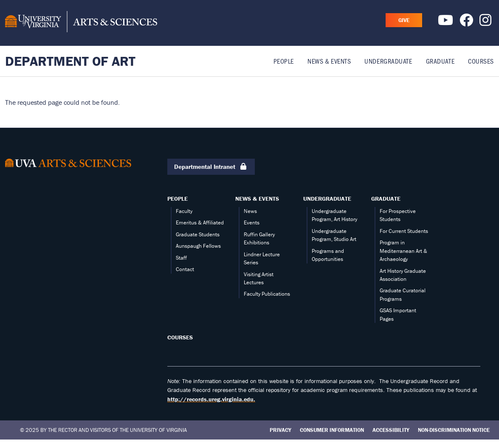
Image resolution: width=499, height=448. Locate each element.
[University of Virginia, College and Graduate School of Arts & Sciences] (81, 23)
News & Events (329, 61)
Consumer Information (332, 430)
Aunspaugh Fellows (198, 246)
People (284, 61)
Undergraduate (388, 61)
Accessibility (391, 430)
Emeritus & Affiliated (200, 223)
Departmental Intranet (211, 167)
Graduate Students (198, 234)
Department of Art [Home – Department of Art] (70, 61)
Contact (185, 269)
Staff (181, 258)
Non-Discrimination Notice (454, 430)
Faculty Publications (267, 294)
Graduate (440, 61)
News (250, 211)
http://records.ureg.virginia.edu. (211, 399)
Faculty (184, 211)
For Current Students (404, 231)
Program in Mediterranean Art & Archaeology (403, 251)
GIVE (404, 20)
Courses (481, 61)
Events (252, 223)
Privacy (281, 430)
